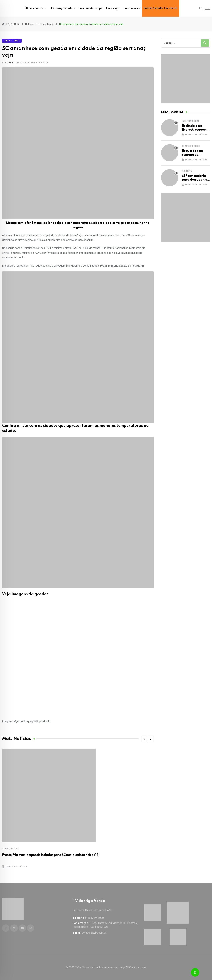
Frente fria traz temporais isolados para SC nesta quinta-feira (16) (51, 855)
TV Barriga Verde (61, 8)
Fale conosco (132, 8)
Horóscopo (113, 8)
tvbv (10, 63)
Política (187, 171)
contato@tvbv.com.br (94, 933)
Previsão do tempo (91, 8)
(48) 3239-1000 (95, 918)
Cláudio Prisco (191, 146)
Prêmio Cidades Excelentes (160, 8)
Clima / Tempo (10, 849)
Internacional (191, 121)
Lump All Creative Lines (132, 967)
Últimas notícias (34, 8)
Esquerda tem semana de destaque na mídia (196, 155)
